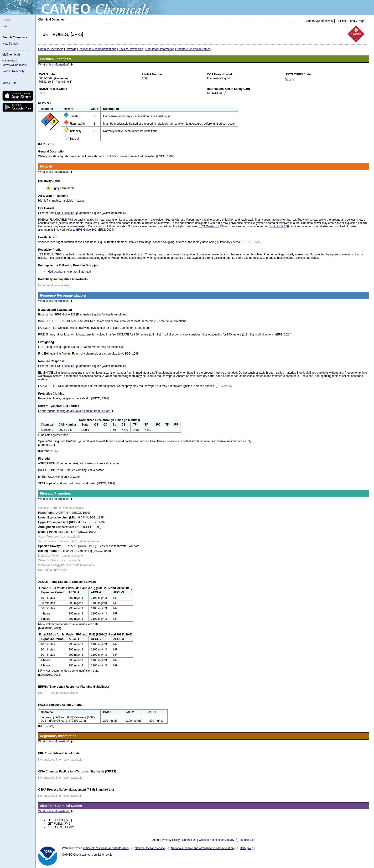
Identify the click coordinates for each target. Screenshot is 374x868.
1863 (145, 78)
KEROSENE (215, 93)
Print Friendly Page (352, 21)
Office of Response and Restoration (106, 848)
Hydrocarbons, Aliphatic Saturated (69, 272)
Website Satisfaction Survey (216, 840)
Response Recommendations (97, 49)
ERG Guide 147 (209, 226)
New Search (10, 44)
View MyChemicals (14, 65)
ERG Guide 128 (65, 213)
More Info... (46, 445)
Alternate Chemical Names (194, 49)
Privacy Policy (171, 840)
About (156, 840)
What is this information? (54, 65)
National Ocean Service (150, 848)
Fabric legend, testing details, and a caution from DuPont (75, 411)
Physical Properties (131, 49)
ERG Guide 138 (279, 226)
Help (5, 26)
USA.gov (245, 848)
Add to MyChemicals (320, 21)
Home (6, 20)
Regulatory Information (160, 49)
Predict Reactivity (13, 71)
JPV (291, 80)
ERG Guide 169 (86, 230)
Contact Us (189, 840)
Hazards (71, 49)
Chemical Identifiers (51, 49)
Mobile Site (9, 83)
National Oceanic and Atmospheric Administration (202, 848)
